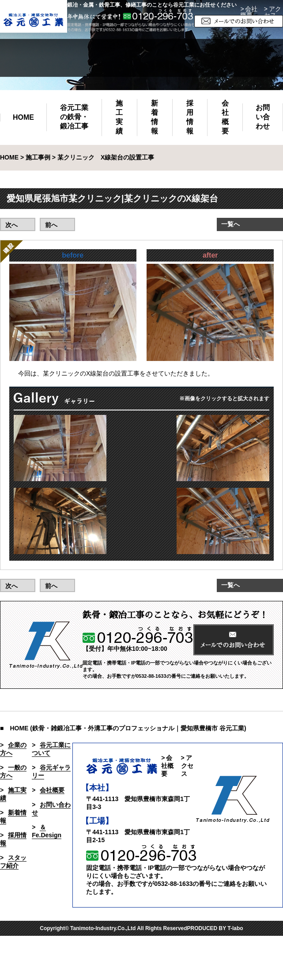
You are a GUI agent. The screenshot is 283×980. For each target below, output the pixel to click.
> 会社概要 (249, 12)
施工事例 (38, 157)
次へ (11, 225)
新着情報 (155, 117)
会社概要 (225, 117)
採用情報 (190, 117)
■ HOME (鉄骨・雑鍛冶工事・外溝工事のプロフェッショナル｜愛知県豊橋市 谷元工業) (123, 728)
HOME (23, 117)
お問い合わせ (263, 117)
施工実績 (119, 117)
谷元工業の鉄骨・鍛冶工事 (74, 117)
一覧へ (230, 224)
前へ (51, 225)
